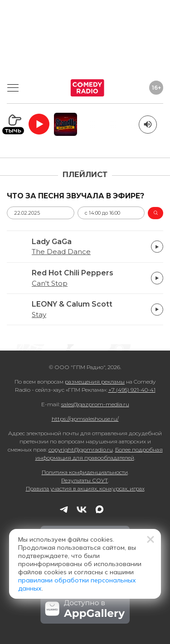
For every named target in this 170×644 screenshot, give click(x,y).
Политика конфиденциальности (85, 472)
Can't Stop (50, 284)
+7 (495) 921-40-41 (132, 390)
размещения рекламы (95, 382)
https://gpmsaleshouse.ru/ (85, 419)
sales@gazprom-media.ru (95, 404)
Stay (39, 315)
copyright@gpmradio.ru (81, 449)
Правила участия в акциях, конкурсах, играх (85, 488)
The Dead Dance (61, 252)
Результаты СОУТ (85, 480)
